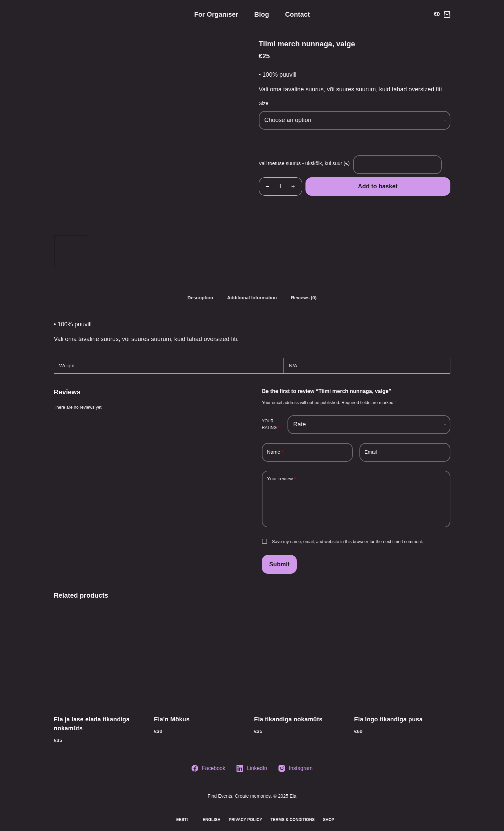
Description (200, 298)
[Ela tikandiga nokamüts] (302, 658)
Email (372, 452)
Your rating (270, 424)
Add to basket (378, 186)
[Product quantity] (280, 186)
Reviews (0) (304, 298)
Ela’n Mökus (172, 719)
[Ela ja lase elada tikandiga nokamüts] (102, 658)
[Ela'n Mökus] (202, 658)
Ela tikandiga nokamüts (288, 719)
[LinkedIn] (252, 768)
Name (275, 452)
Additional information (252, 298)
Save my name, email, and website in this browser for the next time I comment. (348, 541)
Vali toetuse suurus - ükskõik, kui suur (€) (304, 163)
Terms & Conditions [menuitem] (293, 820)
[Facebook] (208, 768)
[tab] (200, 298)
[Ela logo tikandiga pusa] (402, 658)
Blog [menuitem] (261, 14)
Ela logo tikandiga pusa (388, 719)
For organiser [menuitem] (216, 14)
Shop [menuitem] (329, 820)
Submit (279, 564)
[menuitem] (179, 820)
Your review (281, 479)
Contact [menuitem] (297, 14)
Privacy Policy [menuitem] (246, 820)
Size (264, 103)
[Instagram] (295, 768)
